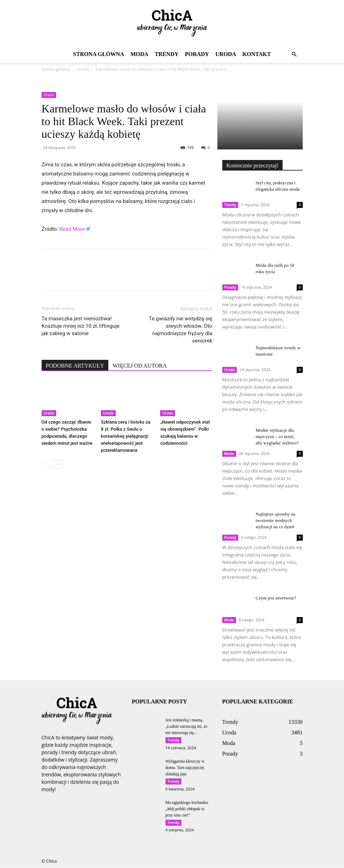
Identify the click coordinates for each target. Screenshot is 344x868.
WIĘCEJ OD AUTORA (140, 366)
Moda (140, 54)
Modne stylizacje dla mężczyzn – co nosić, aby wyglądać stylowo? (277, 436)
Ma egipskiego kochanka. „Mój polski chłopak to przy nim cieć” (187, 809)
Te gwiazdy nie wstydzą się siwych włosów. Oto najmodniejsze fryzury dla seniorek (181, 330)
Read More (72, 229)
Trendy (167, 54)
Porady (197, 54)
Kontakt (257, 54)
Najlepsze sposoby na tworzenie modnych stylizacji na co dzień (276, 520)
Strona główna (98, 54)
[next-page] (57, 464)
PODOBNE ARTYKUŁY (75, 366)
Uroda (226, 54)
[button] (294, 54)
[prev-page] (46, 464)
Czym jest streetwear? (276, 598)
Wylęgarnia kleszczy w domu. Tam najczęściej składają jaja (185, 768)
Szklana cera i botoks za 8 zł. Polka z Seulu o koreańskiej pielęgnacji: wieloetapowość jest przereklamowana (126, 436)
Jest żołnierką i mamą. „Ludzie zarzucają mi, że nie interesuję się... (186, 726)
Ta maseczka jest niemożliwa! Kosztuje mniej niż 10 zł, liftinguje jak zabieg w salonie (81, 326)
